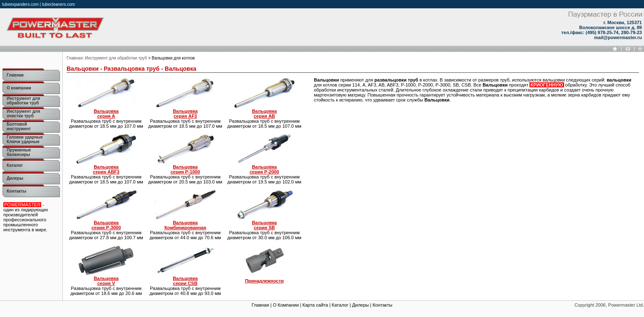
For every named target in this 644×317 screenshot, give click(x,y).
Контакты (383, 305)
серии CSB (185, 281)
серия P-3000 (106, 225)
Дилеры (361, 305)
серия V (106, 281)
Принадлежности (264, 281)
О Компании (286, 305)
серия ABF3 (106, 169)
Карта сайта (315, 305)
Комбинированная (185, 225)
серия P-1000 (185, 169)
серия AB (264, 114)
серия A (106, 114)
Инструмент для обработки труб (116, 58)
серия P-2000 (265, 169)
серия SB (264, 225)
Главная (75, 58)
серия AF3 (185, 114)
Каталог (340, 305)
